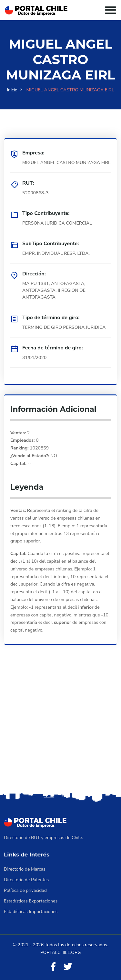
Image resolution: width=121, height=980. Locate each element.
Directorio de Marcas (25, 869)
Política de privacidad (25, 890)
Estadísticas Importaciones (31, 912)
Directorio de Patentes (26, 880)
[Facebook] (53, 967)
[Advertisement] (60, 728)
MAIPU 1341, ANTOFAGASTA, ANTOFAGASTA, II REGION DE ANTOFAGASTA (54, 290)
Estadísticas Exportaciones (31, 901)
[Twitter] (68, 967)
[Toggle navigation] (111, 10)
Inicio (12, 90)
